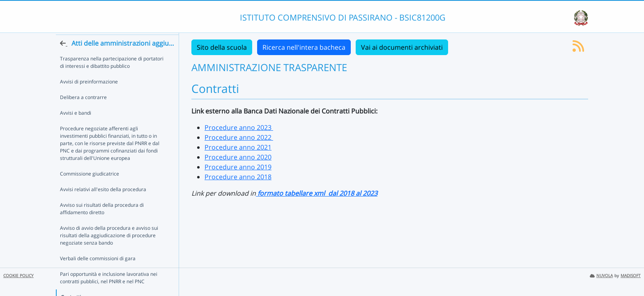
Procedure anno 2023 (239, 127)
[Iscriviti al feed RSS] (578, 49)
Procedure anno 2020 (238, 157)
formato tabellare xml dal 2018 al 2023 (317, 193)
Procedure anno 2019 (238, 167)
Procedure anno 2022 (239, 137)
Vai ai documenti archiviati (402, 47)
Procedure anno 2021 (238, 147)
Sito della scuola (222, 47)
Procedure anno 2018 (238, 177)
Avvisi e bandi (76, 128)
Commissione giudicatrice (90, 188)
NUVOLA (601, 276)
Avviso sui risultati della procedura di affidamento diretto (102, 223)
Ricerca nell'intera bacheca (304, 47)
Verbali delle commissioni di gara (98, 273)
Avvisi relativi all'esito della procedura (103, 204)
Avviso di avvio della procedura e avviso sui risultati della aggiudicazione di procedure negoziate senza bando (109, 250)
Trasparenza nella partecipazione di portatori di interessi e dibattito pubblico (112, 77)
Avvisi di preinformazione (89, 96)
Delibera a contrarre (83, 112)
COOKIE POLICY (18, 276)
